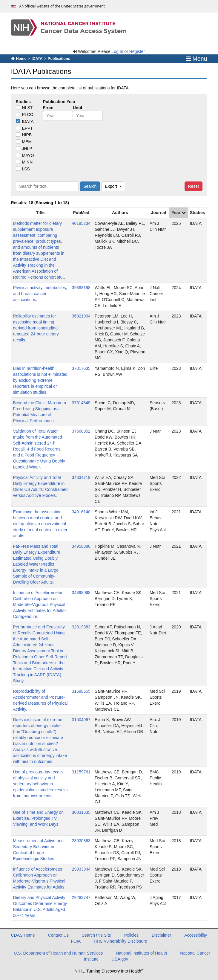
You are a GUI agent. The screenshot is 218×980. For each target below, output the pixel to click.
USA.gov (120, 959)
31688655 (81, 691)
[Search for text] (47, 187)
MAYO (28, 155)
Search (90, 186)
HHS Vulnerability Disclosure (120, 941)
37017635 (81, 368)
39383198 (81, 288)
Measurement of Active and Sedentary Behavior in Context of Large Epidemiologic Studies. (39, 850)
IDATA (37, 59)
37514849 (81, 403)
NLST (27, 108)
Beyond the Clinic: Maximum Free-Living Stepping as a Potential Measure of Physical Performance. (40, 412)
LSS (26, 169)
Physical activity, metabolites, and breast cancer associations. (40, 294)
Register (137, 51)
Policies (131, 935)
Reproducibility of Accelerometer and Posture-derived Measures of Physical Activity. (40, 700)
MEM (27, 142)
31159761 (81, 772)
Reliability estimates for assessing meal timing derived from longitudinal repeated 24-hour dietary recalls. (36, 328)
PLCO (28, 115)
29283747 (81, 897)
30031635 (81, 812)
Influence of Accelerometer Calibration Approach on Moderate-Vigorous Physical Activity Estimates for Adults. (39, 878)
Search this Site (96, 935)
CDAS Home (23, 935)
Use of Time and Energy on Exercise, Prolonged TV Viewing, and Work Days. (39, 818)
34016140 (81, 512)
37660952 (81, 431)
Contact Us (58, 935)
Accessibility (196, 935)
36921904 (81, 316)
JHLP (27, 149)
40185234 (81, 223)
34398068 (81, 593)
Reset (193, 186)
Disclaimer (161, 935)
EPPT (28, 128)
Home (19, 59)
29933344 (81, 869)
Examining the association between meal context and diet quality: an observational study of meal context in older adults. (40, 524)
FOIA (76, 941)
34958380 (81, 546)
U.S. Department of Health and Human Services (58, 953)
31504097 (81, 720)
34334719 (81, 477)
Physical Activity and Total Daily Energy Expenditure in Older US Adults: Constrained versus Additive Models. (40, 486)
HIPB (27, 135)
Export (111, 186)
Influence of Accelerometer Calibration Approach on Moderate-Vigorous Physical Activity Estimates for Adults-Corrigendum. (40, 605)
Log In (118, 51)
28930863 (81, 841)
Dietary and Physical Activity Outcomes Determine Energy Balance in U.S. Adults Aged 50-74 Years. (40, 906)
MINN (27, 162)
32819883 (81, 627)
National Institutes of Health (141, 953)
